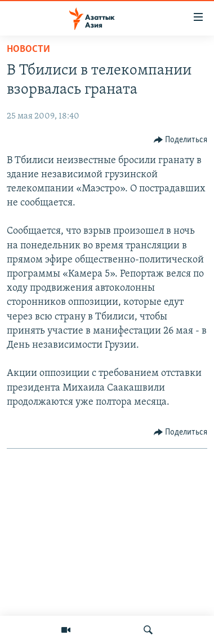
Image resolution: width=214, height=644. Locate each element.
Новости (28, 49)
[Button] (181, 140)
